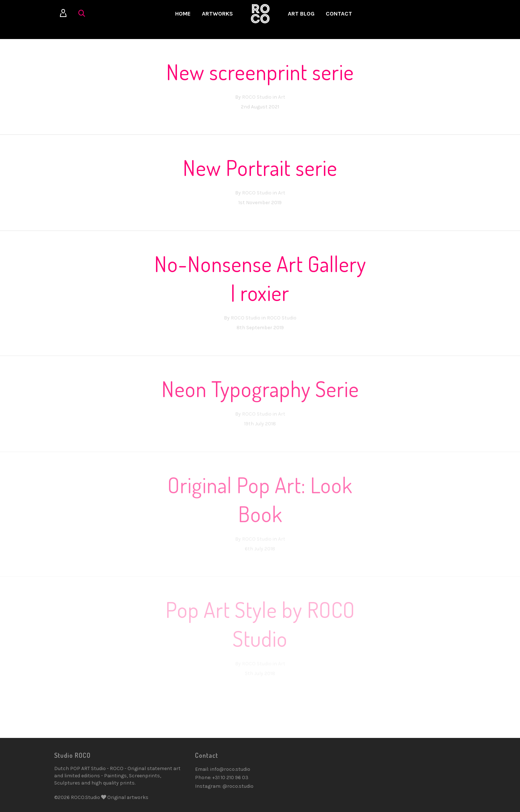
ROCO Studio (257, 97)
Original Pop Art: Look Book (260, 499)
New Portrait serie (260, 167)
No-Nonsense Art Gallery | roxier (260, 278)
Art (282, 97)
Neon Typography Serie (260, 388)
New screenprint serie (260, 72)
